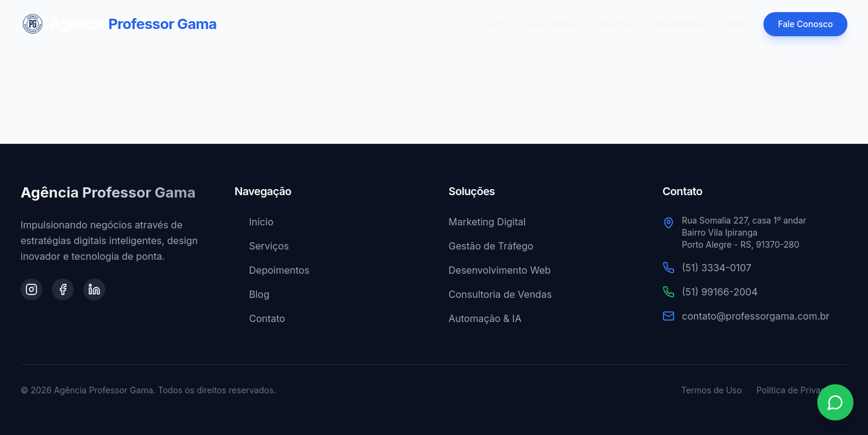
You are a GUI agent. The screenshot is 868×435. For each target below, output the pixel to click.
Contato (260, 318)
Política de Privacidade (802, 390)
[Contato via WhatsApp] (835, 402)
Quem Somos (552, 24)
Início (495, 24)
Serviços (616, 24)
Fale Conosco (805, 24)
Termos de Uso (711, 390)
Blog (735, 24)
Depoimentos (680, 24)
